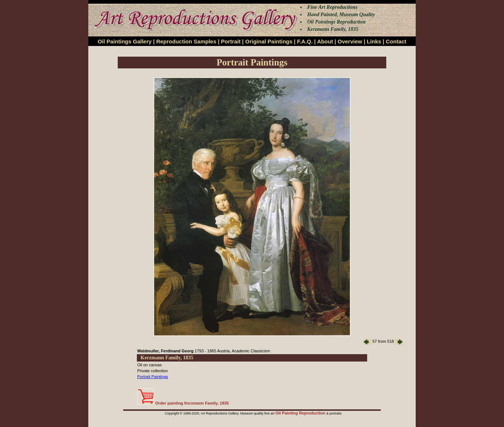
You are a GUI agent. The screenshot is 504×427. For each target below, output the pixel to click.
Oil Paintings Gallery (125, 41)
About (325, 41)
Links (374, 41)
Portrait (231, 41)
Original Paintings (269, 41)
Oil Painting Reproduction (301, 413)
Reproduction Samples (186, 41)
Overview (350, 41)
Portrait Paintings (153, 377)
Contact (396, 41)
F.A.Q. (305, 41)
